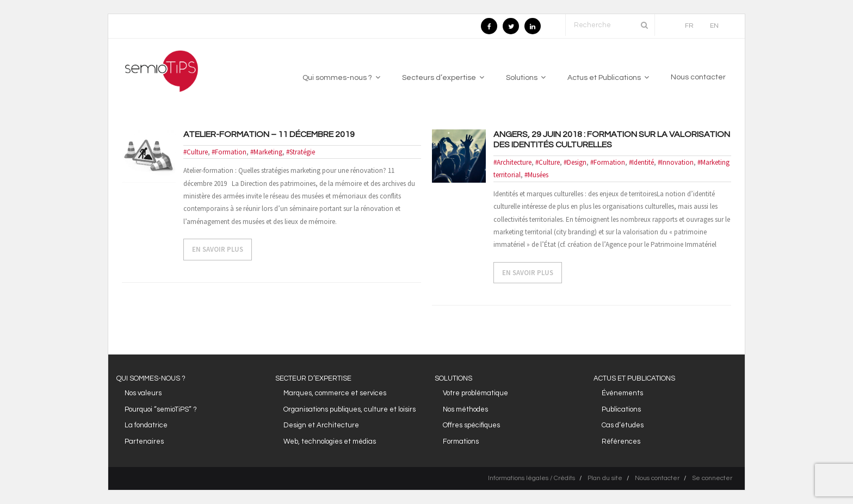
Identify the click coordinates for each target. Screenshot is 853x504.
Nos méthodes (465, 409)
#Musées (536, 175)
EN (714, 26)
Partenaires (144, 441)
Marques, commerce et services (335, 393)
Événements (622, 393)
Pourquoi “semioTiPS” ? (161, 409)
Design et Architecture (321, 425)
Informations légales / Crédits (531, 478)
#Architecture (512, 162)
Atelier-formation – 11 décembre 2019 (269, 134)
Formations (461, 441)
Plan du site (605, 478)
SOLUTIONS (453, 378)
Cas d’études (623, 425)
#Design (575, 162)
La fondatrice (146, 425)
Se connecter (712, 478)
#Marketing (266, 152)
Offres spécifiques (471, 425)
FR (689, 26)
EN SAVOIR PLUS (218, 249)
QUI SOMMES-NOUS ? (151, 378)
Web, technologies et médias (330, 441)
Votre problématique (475, 393)
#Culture (196, 152)
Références (621, 441)
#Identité (641, 162)
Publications (621, 409)
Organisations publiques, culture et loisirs (350, 409)
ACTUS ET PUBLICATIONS (634, 378)
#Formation (229, 152)
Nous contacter (657, 478)
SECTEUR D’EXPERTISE (313, 378)
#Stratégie (301, 152)
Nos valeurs (143, 393)
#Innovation (676, 162)
